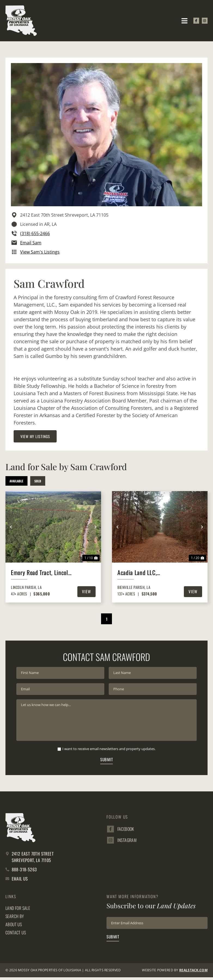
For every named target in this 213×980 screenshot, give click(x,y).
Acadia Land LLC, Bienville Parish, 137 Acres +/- (141, 573)
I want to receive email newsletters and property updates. (109, 751)
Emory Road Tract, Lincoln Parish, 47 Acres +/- (41, 573)
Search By (15, 919)
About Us (14, 927)
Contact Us (16, 935)
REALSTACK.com (193, 973)
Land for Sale (18, 911)
